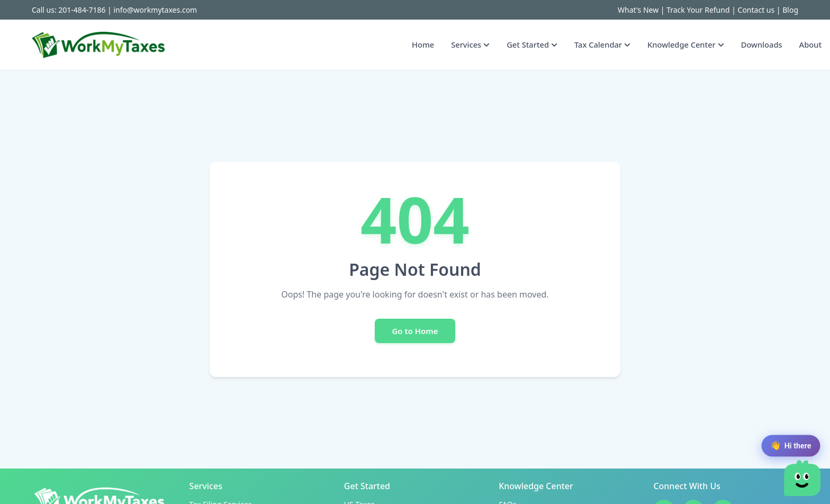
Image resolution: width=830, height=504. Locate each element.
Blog (790, 10)
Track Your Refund (698, 10)
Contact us (756, 10)
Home (423, 44)
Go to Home (415, 331)
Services (470, 44)
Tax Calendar (602, 44)
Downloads (762, 44)
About (810, 44)
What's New (638, 10)
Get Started (532, 44)
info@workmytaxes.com (155, 10)
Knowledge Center (686, 44)
